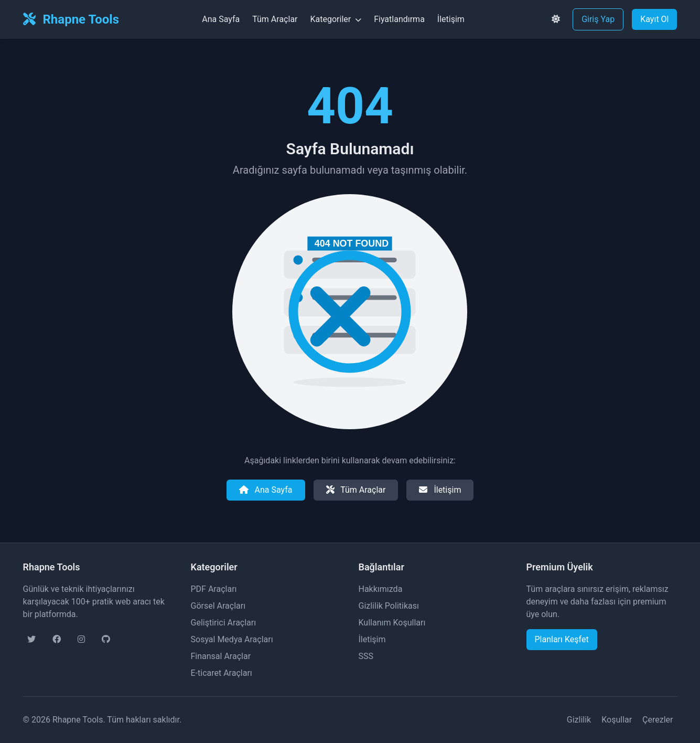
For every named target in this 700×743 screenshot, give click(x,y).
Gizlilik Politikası (389, 606)
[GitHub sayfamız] (106, 640)
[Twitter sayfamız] (31, 640)
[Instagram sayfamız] (81, 640)
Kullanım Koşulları (392, 623)
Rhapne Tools (71, 19)
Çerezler (658, 720)
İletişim (451, 19)
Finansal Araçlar (221, 656)
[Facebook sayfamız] (57, 640)
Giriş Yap (598, 19)
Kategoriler (336, 19)
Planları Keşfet (562, 639)
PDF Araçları (214, 589)
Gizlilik (579, 720)
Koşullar (617, 720)
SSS (366, 656)
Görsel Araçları (218, 606)
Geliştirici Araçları (224, 623)
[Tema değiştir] (556, 19)
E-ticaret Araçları (222, 673)
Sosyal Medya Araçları (232, 639)
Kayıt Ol (654, 19)
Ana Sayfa (221, 19)
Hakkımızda (381, 589)
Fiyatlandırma (399, 19)
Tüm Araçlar (275, 19)
